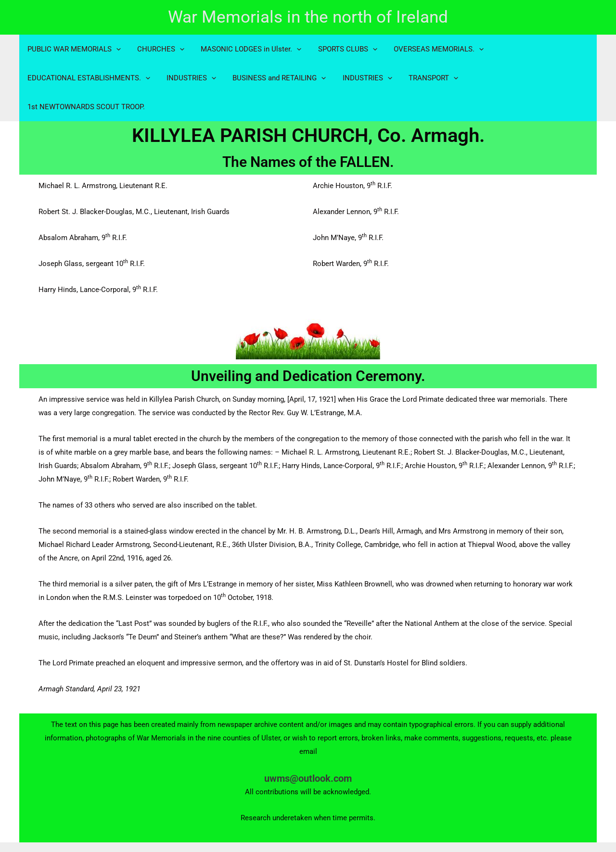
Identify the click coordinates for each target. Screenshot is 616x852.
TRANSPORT (424, 78)
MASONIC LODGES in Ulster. (246, 49)
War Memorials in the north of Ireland (308, 17)
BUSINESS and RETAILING (274, 78)
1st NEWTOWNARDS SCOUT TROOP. (522, 78)
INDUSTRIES (188, 78)
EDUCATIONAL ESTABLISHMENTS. (88, 78)
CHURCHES (158, 49)
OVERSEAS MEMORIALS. (430, 49)
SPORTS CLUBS (340, 49)
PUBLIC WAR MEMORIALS (73, 49)
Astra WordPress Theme (419, 832)
